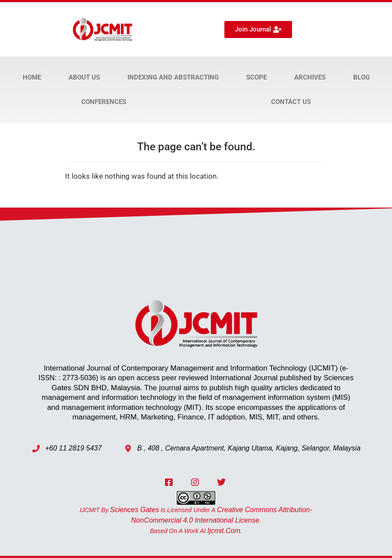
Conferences (104, 102)
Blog (361, 77)
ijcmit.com (224, 531)
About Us (84, 77)
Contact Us (291, 102)
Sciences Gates (134, 510)
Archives (310, 77)
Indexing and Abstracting (173, 77)
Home (32, 77)
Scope (256, 77)
